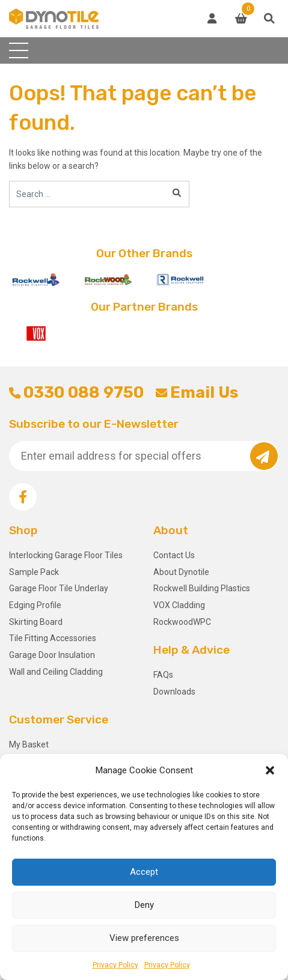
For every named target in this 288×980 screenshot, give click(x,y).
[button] (270, 770)
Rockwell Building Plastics (202, 588)
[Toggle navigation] (19, 50)
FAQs (163, 675)
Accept (144, 872)
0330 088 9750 (76, 392)
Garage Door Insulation (52, 655)
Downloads (174, 692)
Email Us (197, 392)
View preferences (144, 938)
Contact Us (174, 555)
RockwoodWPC (182, 622)
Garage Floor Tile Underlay (59, 588)
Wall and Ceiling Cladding (56, 672)
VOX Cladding (179, 605)
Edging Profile (35, 605)
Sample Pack (34, 572)
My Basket (29, 744)
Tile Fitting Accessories (53, 638)
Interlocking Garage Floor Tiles (66, 555)
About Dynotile (181, 572)
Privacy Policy (115, 965)
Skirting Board (36, 622)
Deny (144, 905)
